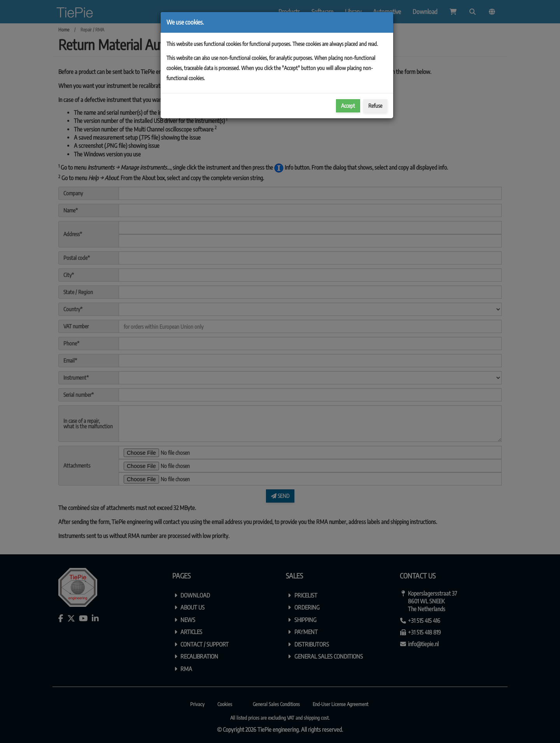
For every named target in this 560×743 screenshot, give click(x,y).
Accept (348, 106)
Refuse (375, 106)
